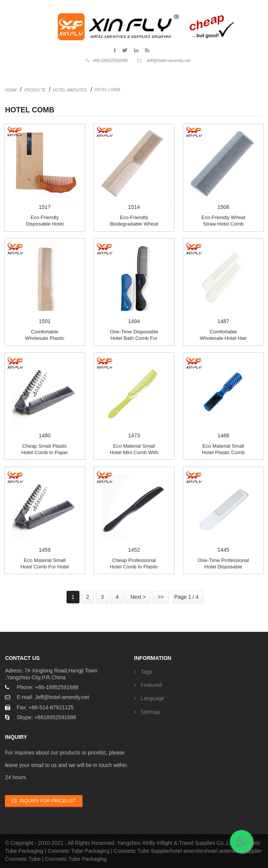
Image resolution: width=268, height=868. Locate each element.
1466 (223, 396)
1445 (223, 511)
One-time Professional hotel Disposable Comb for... (223, 567)
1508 (223, 168)
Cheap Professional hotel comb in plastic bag (134, 567)
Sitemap (150, 712)
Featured (151, 685)
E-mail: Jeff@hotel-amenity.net (53, 697)
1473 (134, 396)
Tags (146, 672)
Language (152, 698)
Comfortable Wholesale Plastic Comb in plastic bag (45, 338)
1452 (134, 511)
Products (34, 90)
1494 (134, 282)
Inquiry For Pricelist (48, 801)
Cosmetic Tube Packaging (78, 851)
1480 (45, 396)
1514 (134, 168)
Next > (138, 597)
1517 (45, 168)
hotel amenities (188, 851)
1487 (223, 282)
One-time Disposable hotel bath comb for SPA (134, 338)
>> (161, 597)
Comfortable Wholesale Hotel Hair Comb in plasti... (224, 338)
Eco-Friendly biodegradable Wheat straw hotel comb (134, 224)
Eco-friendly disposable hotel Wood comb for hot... (45, 224)
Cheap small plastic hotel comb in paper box (45, 452)
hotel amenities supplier (234, 851)
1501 (45, 282)
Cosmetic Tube (23, 859)
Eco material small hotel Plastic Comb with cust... (223, 452)
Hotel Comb (107, 89)
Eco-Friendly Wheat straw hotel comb (224, 221)
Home (11, 90)
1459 (45, 511)
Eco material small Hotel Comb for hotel (45, 563)
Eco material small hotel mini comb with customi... (134, 452)
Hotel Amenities (69, 90)
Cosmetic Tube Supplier (142, 851)
